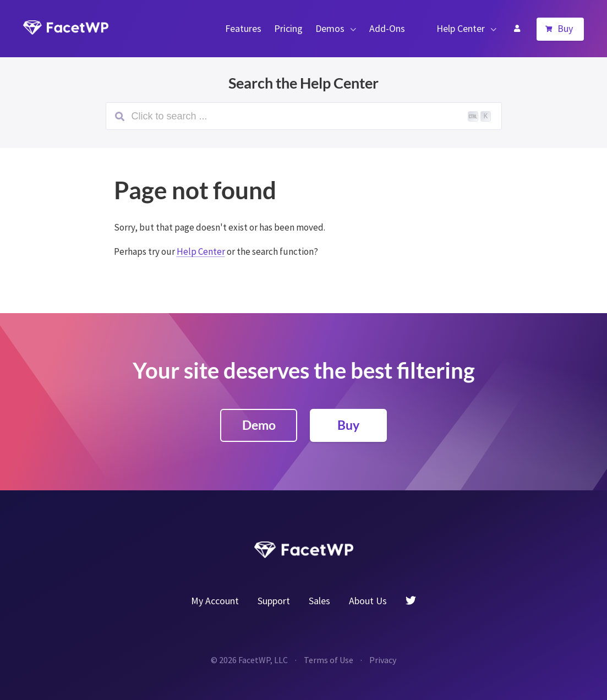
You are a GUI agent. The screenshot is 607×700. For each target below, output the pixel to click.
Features (243, 28)
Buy (565, 28)
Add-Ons (387, 28)
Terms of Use (329, 660)
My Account (517, 29)
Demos (330, 28)
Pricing (288, 28)
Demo (259, 425)
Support (274, 601)
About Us (368, 601)
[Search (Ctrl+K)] (304, 116)
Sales (319, 601)
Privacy (383, 660)
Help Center (461, 28)
